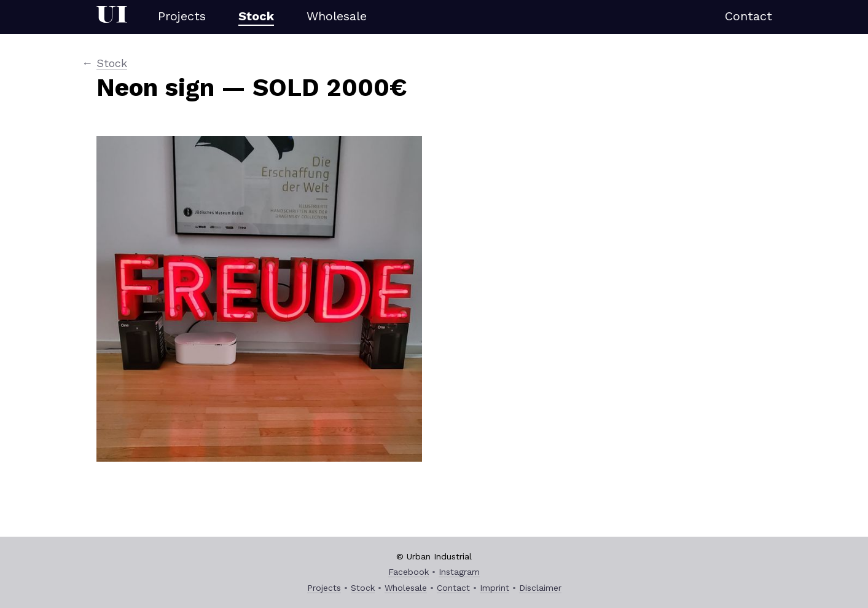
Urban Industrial (112, 17)
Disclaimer (540, 588)
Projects (182, 16)
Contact (749, 16)
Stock (256, 16)
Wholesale (337, 16)
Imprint (495, 588)
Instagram (459, 572)
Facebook (409, 572)
